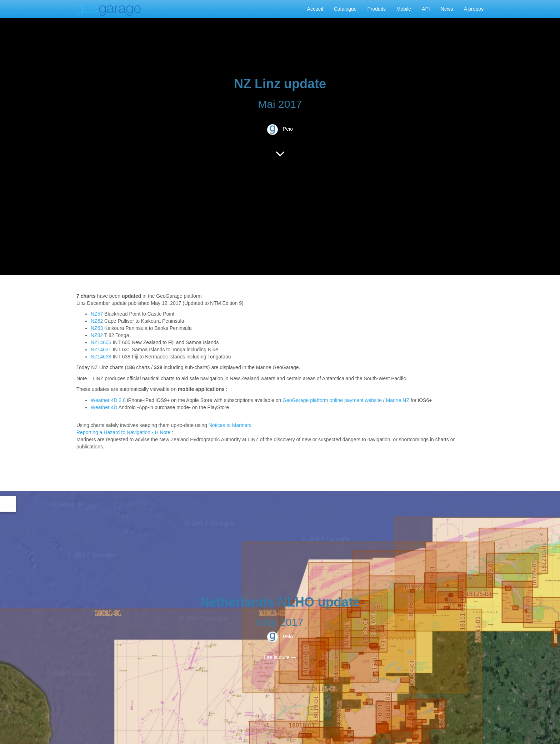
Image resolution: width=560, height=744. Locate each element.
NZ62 (97, 321)
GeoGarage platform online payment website (332, 400)
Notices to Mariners (230, 425)
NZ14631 (101, 350)
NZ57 (97, 314)
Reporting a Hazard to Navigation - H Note (123, 432)
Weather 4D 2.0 (109, 400)
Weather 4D (104, 407)
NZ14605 (101, 342)
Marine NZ (398, 400)
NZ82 (97, 335)
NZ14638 (101, 357)
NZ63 (97, 328)
